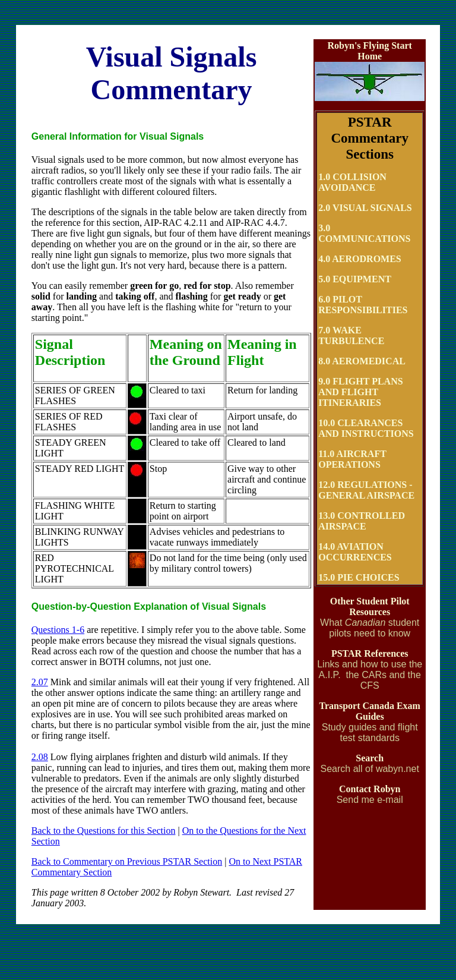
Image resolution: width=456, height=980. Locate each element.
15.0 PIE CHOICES (359, 577)
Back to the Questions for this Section (104, 831)
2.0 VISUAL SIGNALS (365, 208)
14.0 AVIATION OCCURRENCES (355, 552)
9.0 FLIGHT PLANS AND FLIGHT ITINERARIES (360, 392)
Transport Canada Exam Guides (369, 711)
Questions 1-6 (58, 630)
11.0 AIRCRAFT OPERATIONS (352, 459)
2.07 (40, 682)
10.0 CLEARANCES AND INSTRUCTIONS (366, 428)
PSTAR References (370, 653)
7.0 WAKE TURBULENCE (351, 335)
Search (370, 758)
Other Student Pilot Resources (370, 606)
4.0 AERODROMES (360, 259)
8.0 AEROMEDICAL (362, 361)
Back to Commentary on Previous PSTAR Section (127, 861)
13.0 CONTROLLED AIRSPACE (362, 521)
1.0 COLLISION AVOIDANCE (352, 182)
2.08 (40, 757)
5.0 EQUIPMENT (355, 279)
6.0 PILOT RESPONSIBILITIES (363, 305)
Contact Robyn (370, 789)
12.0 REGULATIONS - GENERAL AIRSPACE (366, 490)
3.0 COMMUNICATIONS (364, 233)
